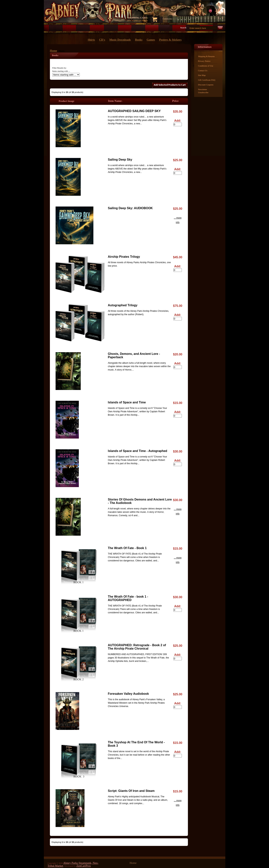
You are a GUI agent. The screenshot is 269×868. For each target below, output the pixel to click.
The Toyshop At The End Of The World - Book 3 (136, 744)
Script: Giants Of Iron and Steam (131, 791)
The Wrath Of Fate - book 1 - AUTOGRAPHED (128, 598)
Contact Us (203, 70)
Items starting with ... (61, 71)
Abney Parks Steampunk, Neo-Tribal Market (73, 864)
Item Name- (115, 101)
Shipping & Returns (206, 56)
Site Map (202, 75)
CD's (102, 40)
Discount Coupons (206, 85)
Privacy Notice (204, 61)
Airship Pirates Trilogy (124, 257)
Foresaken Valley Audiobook (128, 694)
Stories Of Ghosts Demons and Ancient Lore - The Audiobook (140, 501)
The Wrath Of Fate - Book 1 (127, 548)
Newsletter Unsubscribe (203, 91)
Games (151, 40)
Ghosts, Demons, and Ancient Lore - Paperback (134, 355)
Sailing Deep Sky (120, 160)
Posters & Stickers (170, 40)
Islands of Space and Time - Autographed (138, 451)
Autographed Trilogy (123, 305)
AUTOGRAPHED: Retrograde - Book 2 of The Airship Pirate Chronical (137, 647)
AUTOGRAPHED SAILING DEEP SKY (134, 111)
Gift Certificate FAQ (207, 80)
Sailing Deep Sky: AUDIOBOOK (130, 208)
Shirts (91, 40)
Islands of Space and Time (127, 402)
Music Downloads (120, 40)
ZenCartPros (84, 866)
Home (53, 51)
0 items (145, 20)
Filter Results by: (60, 68)
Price (175, 101)
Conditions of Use (206, 66)
